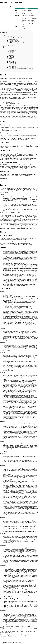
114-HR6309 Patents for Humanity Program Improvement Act (30, 20)
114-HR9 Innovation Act (27, 19)
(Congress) (2, 78)
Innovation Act (8, 95)
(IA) (30, 110)
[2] (7, 98)
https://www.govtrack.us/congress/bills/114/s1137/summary (13, 241)
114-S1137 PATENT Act (27, 10)
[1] (37, 92)
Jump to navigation (4, 6)
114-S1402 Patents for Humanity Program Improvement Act (30, 23)
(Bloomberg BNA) (4, 228)
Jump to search (12, 6)
